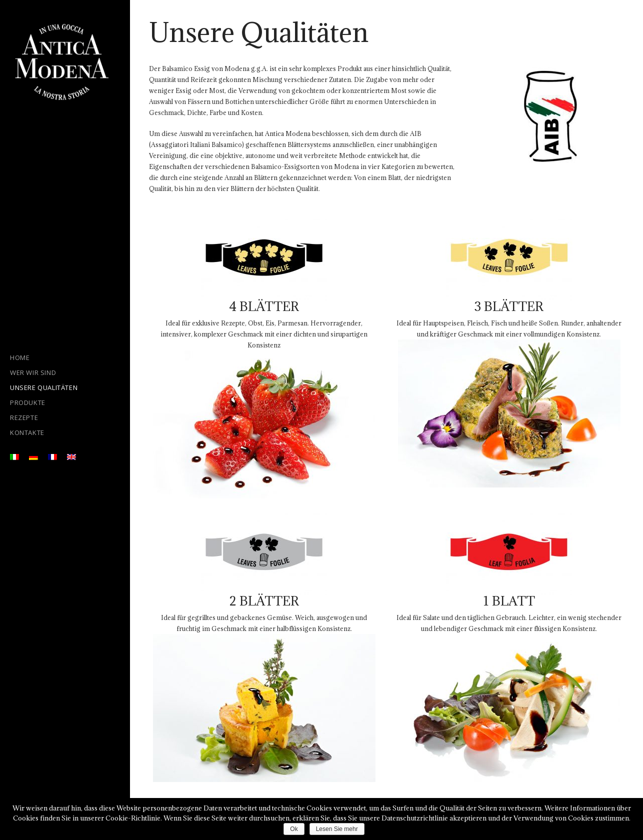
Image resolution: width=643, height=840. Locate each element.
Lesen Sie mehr (337, 829)
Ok (294, 829)
